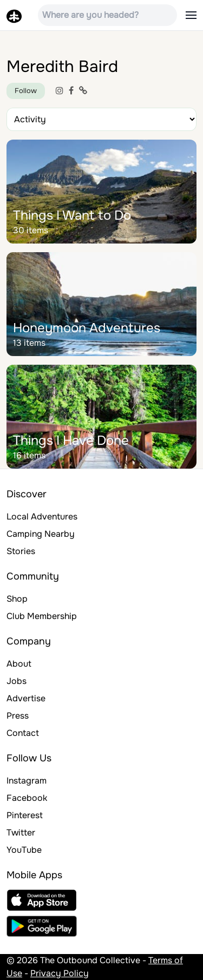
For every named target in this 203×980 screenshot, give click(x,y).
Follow (26, 91)
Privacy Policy (60, 973)
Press (18, 716)
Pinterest (25, 815)
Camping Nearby (41, 534)
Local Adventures (42, 517)
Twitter (21, 833)
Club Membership (42, 616)
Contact (23, 733)
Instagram (27, 781)
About (19, 664)
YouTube (24, 850)
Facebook (27, 798)
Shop (17, 599)
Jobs (17, 681)
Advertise (26, 698)
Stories (21, 551)
